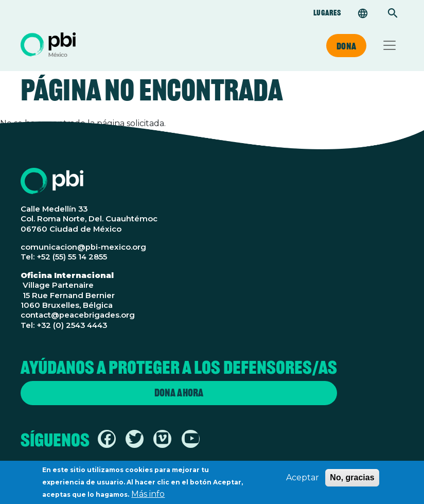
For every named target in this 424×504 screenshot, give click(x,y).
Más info (148, 497)
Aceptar (303, 480)
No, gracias (352, 480)
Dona (346, 46)
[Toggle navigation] (390, 45)
